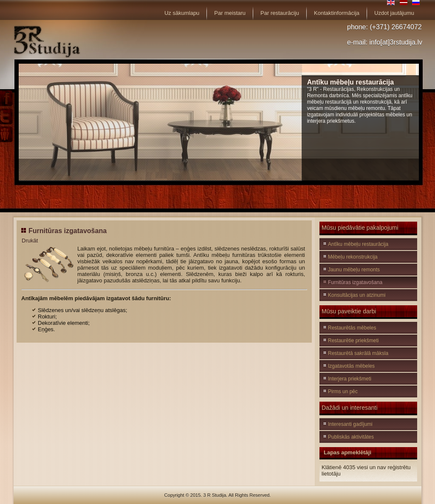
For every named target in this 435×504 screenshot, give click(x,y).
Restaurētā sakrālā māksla (358, 353)
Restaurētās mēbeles (352, 328)
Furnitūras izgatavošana (68, 231)
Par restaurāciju (280, 13)
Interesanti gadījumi (350, 424)
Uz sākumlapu (182, 13)
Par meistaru (230, 13)
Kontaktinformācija (337, 13)
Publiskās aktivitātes (351, 437)
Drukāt (30, 241)
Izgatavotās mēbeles (351, 366)
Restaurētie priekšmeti (353, 341)
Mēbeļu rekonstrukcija (353, 257)
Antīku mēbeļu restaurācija (358, 244)
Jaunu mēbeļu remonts (354, 270)
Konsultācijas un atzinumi (357, 295)
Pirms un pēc (343, 391)
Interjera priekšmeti (350, 379)
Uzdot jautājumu (394, 13)
